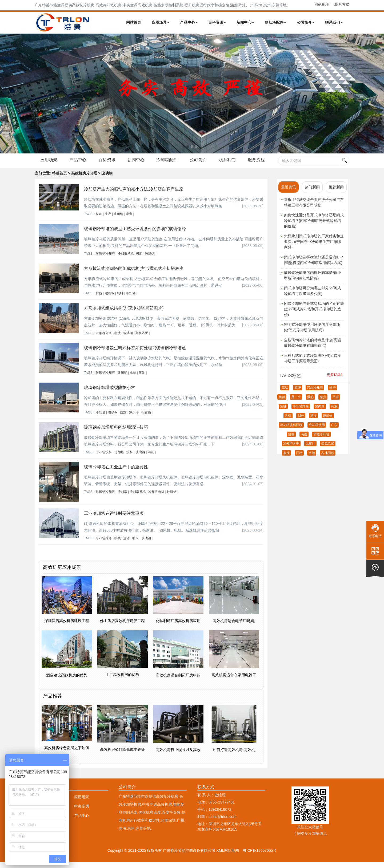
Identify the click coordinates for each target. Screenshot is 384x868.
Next (5, 94)
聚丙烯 (320, 412)
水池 (312, 459)
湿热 (310, 403)
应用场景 (161, 22)
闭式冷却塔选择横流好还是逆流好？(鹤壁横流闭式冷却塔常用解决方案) (314, 266)
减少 (323, 403)
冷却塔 (131, 299)
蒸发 (142, 379)
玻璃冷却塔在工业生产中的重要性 (116, 473)
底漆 (286, 459)
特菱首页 (59, 179)
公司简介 (306, 22)
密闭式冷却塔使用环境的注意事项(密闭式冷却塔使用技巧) (312, 333)
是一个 (296, 403)
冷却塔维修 (104, 544)
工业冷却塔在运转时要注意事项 (114, 519)
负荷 (282, 403)
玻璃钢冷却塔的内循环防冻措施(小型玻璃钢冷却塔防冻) (313, 281)
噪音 (129, 220)
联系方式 (342, 5)
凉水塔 (134, 419)
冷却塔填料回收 (291, 431)
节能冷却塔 (321, 440)
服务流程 (50, 167)
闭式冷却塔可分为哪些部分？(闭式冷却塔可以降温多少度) (313, 297)
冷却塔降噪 (301, 412)
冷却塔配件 (275, 22)
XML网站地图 (228, 857)
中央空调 (82, 812)
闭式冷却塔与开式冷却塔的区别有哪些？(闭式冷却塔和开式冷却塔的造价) (314, 315)
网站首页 (134, 22)
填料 (120, 299)
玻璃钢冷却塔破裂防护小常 (110, 394)
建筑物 (328, 422)
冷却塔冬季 (291, 450)
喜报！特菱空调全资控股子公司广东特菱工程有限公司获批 (314, 208)
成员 (133, 379)
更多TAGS (335, 381)
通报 (313, 422)
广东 (334, 431)
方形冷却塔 (104, 339)
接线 (118, 544)
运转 (126, 544)
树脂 (139, 260)
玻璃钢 (118, 220)
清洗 (151, 458)
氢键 (283, 412)
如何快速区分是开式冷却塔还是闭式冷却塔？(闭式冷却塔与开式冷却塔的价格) (314, 227)
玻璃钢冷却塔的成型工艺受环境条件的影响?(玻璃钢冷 (135, 235)
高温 (285, 394)
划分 (301, 422)
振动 (99, 220)
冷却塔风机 (126, 260)
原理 (298, 394)
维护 (333, 394)
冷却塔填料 (104, 458)
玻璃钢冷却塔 (105, 260)
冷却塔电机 (156, 498)
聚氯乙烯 (142, 339)
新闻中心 (245, 22)
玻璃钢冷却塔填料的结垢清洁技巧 (116, 433)
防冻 (123, 419)
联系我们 (334, 22)
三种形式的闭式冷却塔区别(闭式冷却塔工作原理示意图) (313, 364)
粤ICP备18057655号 (260, 857)
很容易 (146, 419)
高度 (304, 440)
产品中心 (189, 22)
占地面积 (328, 459)
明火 (135, 544)
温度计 (310, 450)
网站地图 (322, 5)
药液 (334, 412)
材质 (99, 299)
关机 (288, 422)
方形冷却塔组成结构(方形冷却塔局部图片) (124, 314)
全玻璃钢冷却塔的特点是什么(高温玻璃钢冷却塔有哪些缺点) (313, 349)
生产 (108, 220)
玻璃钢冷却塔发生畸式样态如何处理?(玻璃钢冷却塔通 (135, 354)
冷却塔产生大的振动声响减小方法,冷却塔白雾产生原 (134, 195)
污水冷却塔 (315, 394)
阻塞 (291, 440)
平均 (335, 403)
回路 (299, 459)
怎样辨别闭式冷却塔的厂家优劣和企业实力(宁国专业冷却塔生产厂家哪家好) (314, 248)
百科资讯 (217, 22)
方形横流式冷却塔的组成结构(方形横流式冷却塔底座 (134, 275)
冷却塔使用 (317, 431)
